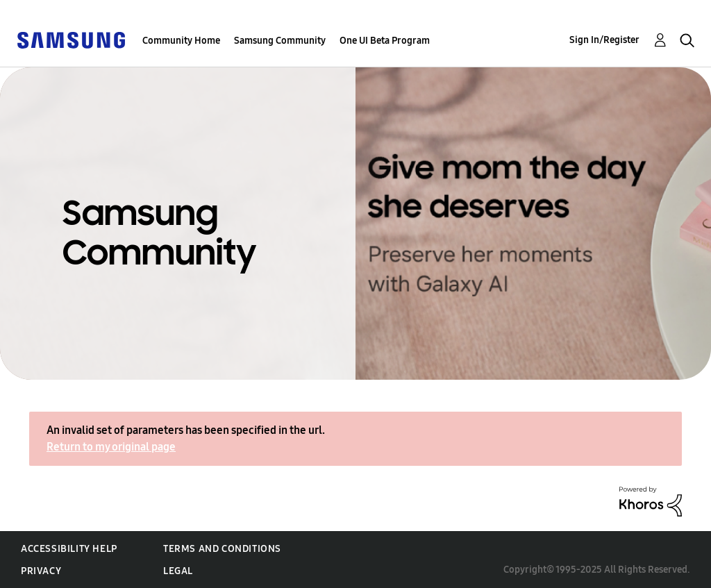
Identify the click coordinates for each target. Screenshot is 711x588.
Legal (178, 571)
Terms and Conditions (222, 549)
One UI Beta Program (385, 41)
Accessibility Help (69, 549)
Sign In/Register (604, 40)
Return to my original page (111, 447)
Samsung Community (280, 41)
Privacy (41, 571)
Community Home (181, 41)
